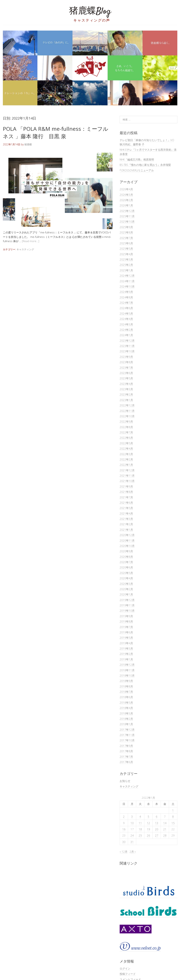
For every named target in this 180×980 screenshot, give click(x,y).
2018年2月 (126, 719)
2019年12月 (127, 600)
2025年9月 (126, 227)
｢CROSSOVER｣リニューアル (137, 170)
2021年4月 (126, 513)
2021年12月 (127, 470)
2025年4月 (126, 254)
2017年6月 (126, 762)
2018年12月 (127, 665)
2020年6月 (126, 567)
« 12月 (124, 852)
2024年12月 (127, 276)
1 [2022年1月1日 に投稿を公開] (173, 810)
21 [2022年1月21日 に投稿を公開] (165, 829)
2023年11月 (127, 346)
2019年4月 (126, 643)
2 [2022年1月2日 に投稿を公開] (124, 817)
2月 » (133, 852)
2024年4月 (126, 319)
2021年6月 (126, 503)
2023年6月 (126, 373)
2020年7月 (126, 562)
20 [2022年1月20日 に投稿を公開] (157, 829)
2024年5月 (126, 313)
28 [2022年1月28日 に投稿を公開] (165, 835)
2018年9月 (126, 681)
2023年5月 (126, 378)
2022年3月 (126, 454)
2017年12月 (127, 730)
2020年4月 (126, 578)
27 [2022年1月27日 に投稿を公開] (157, 835)
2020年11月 (127, 540)
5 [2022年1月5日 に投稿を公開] (148, 817)
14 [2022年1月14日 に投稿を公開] (165, 823)
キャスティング (25, 249)
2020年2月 (126, 589)
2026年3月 (126, 195)
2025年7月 (126, 238)
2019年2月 (126, 654)
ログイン (125, 968)
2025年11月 (127, 216)
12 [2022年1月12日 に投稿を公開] (148, 823)
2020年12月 (127, 535)
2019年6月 (126, 632)
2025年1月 (126, 270)
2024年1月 (126, 335)
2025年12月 (127, 211)
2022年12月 (127, 405)
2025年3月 (126, 259)
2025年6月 (126, 243)
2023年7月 (126, 368)
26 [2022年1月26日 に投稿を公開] (148, 835)
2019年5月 (126, 638)
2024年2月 (126, 330)
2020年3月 (126, 584)
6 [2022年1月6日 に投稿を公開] (157, 817)
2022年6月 (126, 438)
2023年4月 (126, 384)
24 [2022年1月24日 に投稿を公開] (132, 835)
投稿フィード (128, 974)
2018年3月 (126, 713)
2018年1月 (126, 724)
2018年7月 (126, 692)
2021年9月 (126, 486)
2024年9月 (126, 292)
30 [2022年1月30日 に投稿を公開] (124, 842)
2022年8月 (126, 427)
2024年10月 (127, 286)
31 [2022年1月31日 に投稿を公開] (132, 842)
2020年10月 (127, 546)
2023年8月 (126, 362)
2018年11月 (127, 670)
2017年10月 (127, 740)
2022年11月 (127, 411)
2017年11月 (127, 735)
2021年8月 (126, 492)
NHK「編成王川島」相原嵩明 (137, 159)
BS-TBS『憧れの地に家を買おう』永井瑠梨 (145, 165)
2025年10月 (127, 221)
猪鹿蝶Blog (90, 11)
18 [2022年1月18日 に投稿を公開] (140, 829)
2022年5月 (126, 443)
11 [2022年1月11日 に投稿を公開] (140, 823)
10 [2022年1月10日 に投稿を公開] (132, 823)
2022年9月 (126, 421)
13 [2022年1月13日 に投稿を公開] (157, 823)
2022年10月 (127, 416)
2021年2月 (126, 524)
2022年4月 (126, 448)
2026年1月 (126, 205)
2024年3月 (126, 324)
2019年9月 (126, 616)
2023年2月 (126, 394)
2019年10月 (127, 611)
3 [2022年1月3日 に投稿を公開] (132, 817)
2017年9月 (126, 746)
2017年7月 (126, 757)
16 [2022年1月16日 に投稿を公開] (124, 829)
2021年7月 (126, 497)
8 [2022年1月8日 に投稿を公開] (173, 817)
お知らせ (125, 781)
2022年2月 (126, 459)
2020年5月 (126, 573)
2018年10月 (127, 675)
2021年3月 (126, 519)
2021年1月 (126, 530)
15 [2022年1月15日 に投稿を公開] (173, 823)
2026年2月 (126, 200)
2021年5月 (126, 508)
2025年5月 (126, 249)
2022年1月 (126, 465)
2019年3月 (126, 648)
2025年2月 (126, 265)
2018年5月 (126, 702)
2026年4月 (126, 189)
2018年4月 (126, 708)
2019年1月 (126, 659)
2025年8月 (126, 232)
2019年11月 (127, 605)
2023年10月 (127, 351)
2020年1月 (126, 594)
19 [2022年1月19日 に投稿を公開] (148, 829)
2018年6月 (126, 697)
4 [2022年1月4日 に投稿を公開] (140, 817)
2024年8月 (126, 297)
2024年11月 (127, 281)
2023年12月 (127, 340)
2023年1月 (126, 400)
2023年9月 (126, 357)
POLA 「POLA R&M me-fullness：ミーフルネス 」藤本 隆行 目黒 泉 (56, 132)
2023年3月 (126, 389)
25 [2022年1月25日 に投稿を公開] (140, 835)
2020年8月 (126, 557)
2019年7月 (126, 627)
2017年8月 (126, 751)
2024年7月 (126, 303)
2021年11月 (127, 476)
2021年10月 (127, 481)
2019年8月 (126, 621)
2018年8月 (126, 686)
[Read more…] (31, 241)
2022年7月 (126, 432)
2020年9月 (126, 551)
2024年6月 (126, 308)
